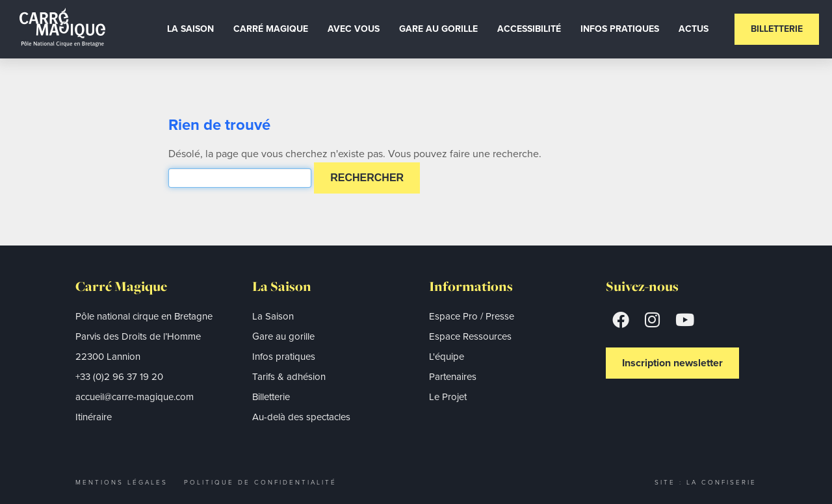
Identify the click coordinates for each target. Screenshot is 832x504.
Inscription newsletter (672, 363)
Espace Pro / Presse (472, 316)
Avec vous (354, 29)
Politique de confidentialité (260, 482)
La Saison (190, 29)
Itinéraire (94, 417)
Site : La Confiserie (706, 482)
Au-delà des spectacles (301, 417)
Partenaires (453, 377)
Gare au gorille (438, 29)
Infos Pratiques (620, 29)
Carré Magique (271, 29)
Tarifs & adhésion (289, 377)
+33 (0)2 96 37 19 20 (119, 377)
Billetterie (777, 29)
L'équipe (447, 357)
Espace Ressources (470, 336)
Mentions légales (122, 482)
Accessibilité (529, 29)
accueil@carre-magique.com (135, 397)
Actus (694, 29)
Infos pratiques (284, 357)
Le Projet (448, 397)
